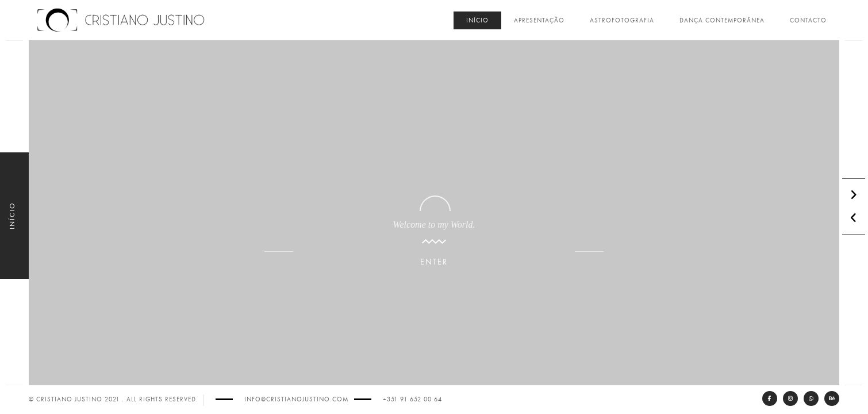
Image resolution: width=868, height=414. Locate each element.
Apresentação (539, 20)
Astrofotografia (622, 20)
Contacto (808, 20)
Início (477, 20)
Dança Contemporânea (722, 20)
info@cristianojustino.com (296, 399)
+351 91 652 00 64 (412, 399)
